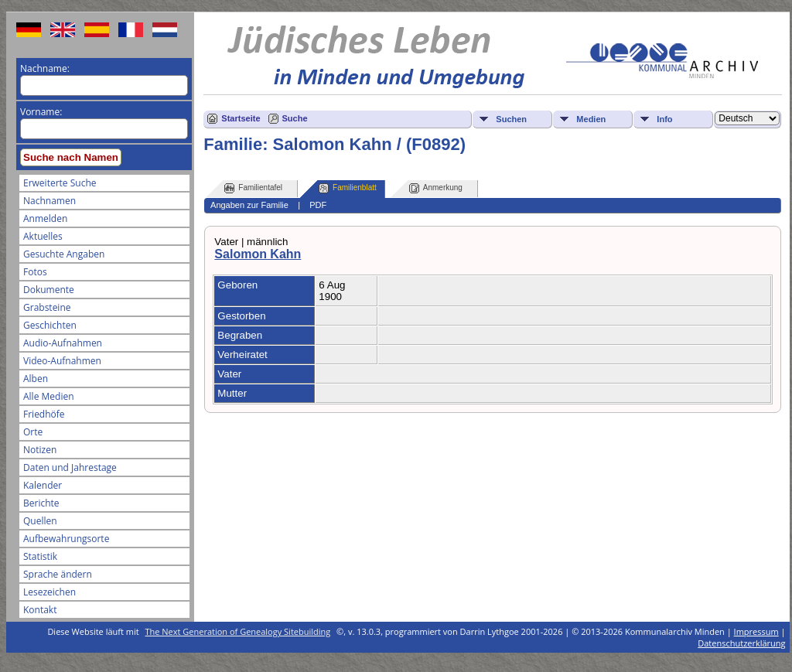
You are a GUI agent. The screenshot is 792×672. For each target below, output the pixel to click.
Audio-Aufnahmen (63, 343)
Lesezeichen (49, 592)
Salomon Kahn (258, 254)
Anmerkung (436, 188)
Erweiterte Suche (60, 183)
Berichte (41, 503)
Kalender (43, 485)
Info (664, 119)
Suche (295, 118)
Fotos (35, 272)
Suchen (511, 119)
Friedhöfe (44, 414)
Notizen (40, 450)
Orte (33, 432)
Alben (36, 379)
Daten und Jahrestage (70, 467)
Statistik (40, 556)
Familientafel (253, 188)
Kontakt (40, 610)
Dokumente (49, 290)
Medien (591, 119)
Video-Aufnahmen (62, 361)
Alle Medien (49, 396)
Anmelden (45, 218)
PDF (318, 205)
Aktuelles (43, 236)
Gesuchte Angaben (64, 254)
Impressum (756, 631)
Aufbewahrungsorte (66, 539)
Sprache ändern (58, 574)
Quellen (40, 521)
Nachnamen (49, 201)
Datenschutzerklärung (741, 643)
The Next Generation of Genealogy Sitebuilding (238, 631)
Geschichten (50, 325)
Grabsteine (47, 307)
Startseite (241, 118)
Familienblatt (348, 188)
